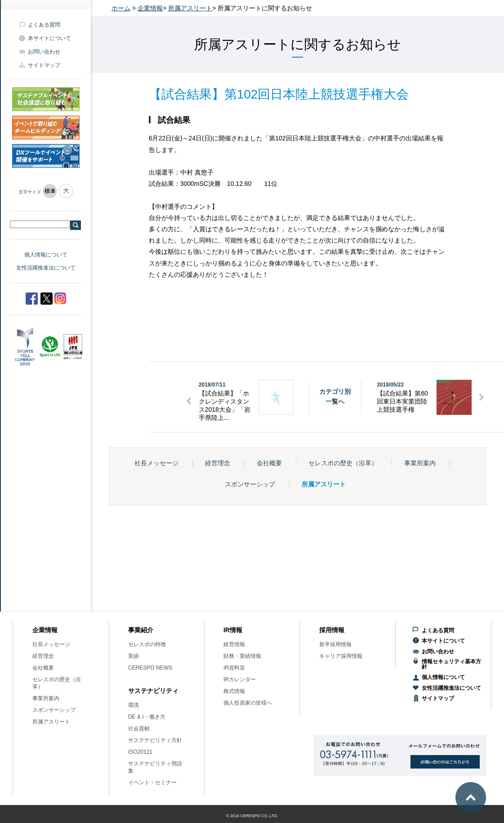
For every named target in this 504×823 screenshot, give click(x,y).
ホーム (121, 8)
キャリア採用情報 (341, 656)
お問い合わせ (44, 52)
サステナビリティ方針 (155, 740)
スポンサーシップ (250, 484)
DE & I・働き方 (147, 717)
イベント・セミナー (152, 783)
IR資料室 (234, 668)
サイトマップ (44, 65)
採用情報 (332, 630)
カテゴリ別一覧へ (335, 396)
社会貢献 (139, 729)
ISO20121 (140, 752)
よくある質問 (44, 25)
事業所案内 (420, 463)
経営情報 (234, 644)
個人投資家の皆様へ (248, 703)
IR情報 (233, 630)
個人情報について (46, 255)
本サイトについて (49, 38)
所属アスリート (190, 8)
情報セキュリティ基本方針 (451, 664)
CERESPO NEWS (150, 668)
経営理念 (218, 463)
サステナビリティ (153, 691)
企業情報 (150, 8)
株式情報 (234, 691)
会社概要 (269, 463)
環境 (134, 705)
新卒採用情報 (335, 644)
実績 (134, 656)
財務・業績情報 (242, 656)
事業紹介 (141, 630)
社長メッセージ (156, 463)
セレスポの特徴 (147, 644)
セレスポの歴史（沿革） (343, 463)
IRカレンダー (240, 679)
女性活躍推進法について (46, 268)
